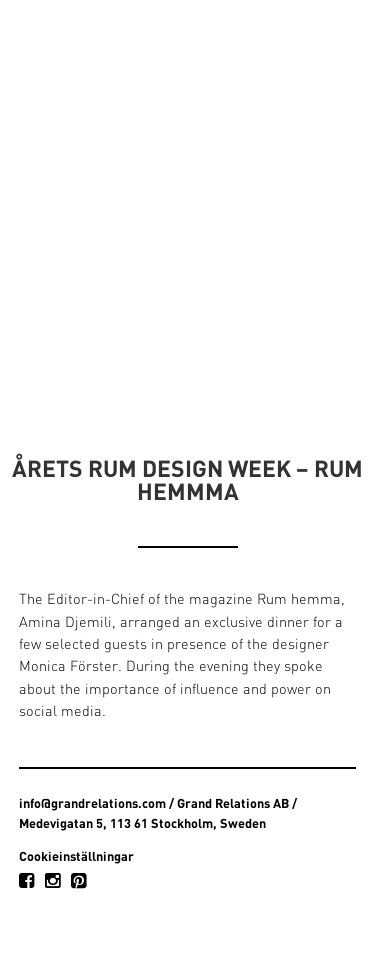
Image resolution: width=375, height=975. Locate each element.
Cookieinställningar (76, 856)
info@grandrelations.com (92, 803)
